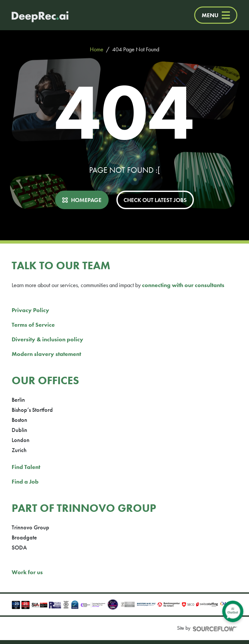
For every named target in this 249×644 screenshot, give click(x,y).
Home (97, 49)
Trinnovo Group (30, 527)
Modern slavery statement (46, 354)
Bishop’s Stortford (32, 410)
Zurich (19, 450)
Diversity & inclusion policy (47, 339)
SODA (19, 547)
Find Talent (26, 467)
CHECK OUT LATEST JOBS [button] (155, 200)
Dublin (19, 430)
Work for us (27, 572)
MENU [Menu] (216, 15)
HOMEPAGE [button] (86, 200)
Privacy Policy (30, 310)
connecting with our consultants (183, 285)
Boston (19, 420)
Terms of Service (33, 325)
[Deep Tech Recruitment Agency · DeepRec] (34, 15)
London (21, 440)
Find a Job (25, 481)
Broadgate (24, 537)
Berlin (18, 400)
